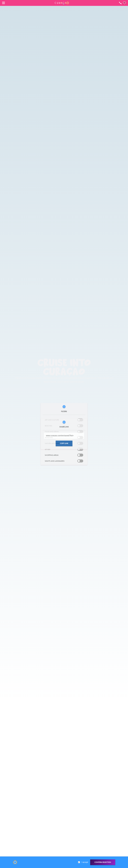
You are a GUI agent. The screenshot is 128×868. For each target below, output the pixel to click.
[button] (62, 3)
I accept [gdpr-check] (85, 862)
